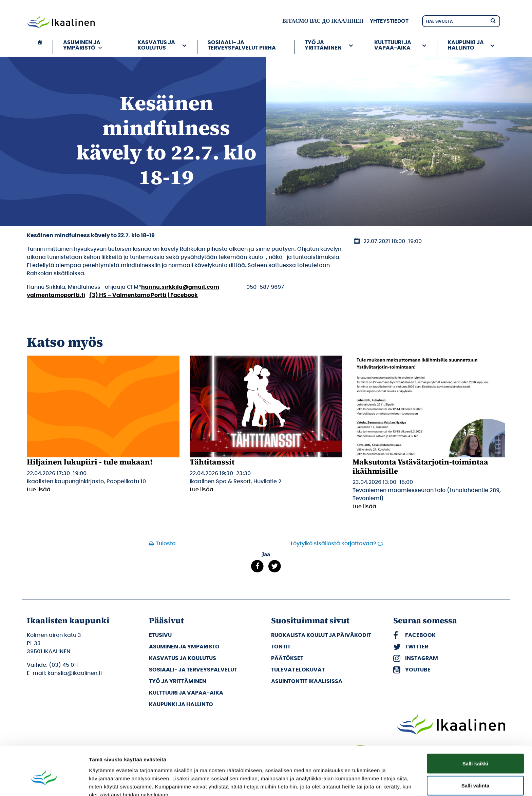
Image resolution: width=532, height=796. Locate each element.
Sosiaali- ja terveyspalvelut (193, 670)
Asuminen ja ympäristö (83, 45)
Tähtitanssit (212, 462)
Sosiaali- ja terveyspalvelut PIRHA (242, 45)
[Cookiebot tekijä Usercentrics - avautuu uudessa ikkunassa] (44, 783)
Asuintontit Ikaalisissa (307, 681)
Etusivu (160, 635)
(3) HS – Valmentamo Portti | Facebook (144, 295)
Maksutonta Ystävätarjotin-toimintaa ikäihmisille (420, 466)
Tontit (281, 647)
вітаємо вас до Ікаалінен (323, 21)
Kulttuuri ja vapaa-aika (393, 45)
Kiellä (475, 774)
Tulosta (166, 544)
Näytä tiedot (363, 783)
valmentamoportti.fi (56, 295)
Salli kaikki (476, 729)
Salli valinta (476, 752)
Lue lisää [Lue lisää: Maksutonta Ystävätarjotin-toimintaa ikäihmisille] (364, 507)
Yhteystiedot (389, 21)
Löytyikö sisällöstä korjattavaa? (334, 544)
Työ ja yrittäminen (323, 45)
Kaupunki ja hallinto (466, 45)
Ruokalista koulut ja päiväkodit (321, 635)
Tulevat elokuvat (298, 670)
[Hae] (493, 20)
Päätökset (287, 658)
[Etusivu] (40, 47)
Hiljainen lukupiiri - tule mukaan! (90, 462)
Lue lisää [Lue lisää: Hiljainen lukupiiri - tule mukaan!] (39, 490)
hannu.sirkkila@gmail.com (180, 287)
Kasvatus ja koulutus (156, 45)
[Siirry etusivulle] (61, 23)
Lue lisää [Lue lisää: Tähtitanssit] (202, 490)
